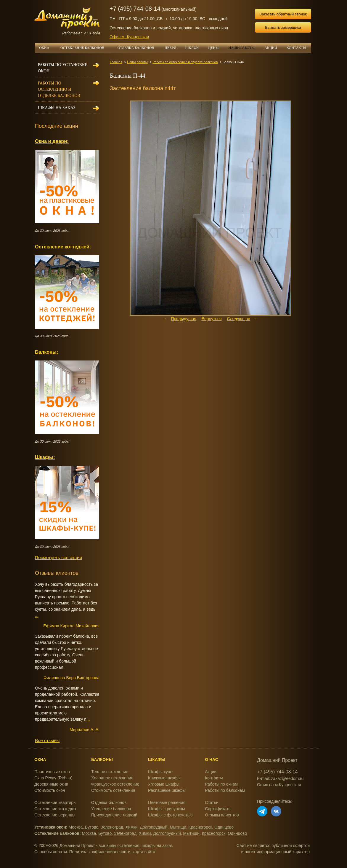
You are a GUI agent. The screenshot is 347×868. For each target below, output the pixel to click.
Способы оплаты (51, 852)
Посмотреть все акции (58, 557)
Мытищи (178, 827)
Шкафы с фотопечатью (170, 815)
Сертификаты (218, 809)
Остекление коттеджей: (63, 247)
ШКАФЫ (195, 48)
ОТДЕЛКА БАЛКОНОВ (139, 48)
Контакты (214, 778)
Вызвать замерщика (283, 27)
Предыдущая (184, 319)
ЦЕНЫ (216, 48)
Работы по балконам (225, 790)
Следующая (239, 319)
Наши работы (137, 62)
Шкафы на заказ (57, 108)
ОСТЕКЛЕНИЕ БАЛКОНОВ (86, 48)
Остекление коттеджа (55, 809)
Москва (76, 827)
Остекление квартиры (55, 802)
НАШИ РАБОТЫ (241, 48)
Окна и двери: (52, 141)
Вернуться (212, 319)
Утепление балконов (111, 809)
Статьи (212, 802)
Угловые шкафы (164, 784)
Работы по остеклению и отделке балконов (185, 62)
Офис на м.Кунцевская (279, 785)
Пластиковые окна (52, 772)
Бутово (92, 827)
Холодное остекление (112, 778)
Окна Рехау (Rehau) (53, 778)
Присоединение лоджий (114, 815)
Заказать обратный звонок (283, 14)
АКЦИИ (273, 48)
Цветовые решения (167, 802)
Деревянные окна (51, 784)
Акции (211, 772)
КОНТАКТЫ (296, 48)
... (37, 615)
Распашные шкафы (167, 790)
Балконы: (47, 352)
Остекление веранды (55, 815)
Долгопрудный (154, 827)
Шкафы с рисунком (166, 809)
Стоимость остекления (113, 790)
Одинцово (224, 827)
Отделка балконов (109, 802)
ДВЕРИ (173, 48)
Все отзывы (47, 740)
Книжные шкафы (164, 778)
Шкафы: (45, 457)
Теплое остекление (110, 772)
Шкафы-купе (160, 772)
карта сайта (144, 852)
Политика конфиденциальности (100, 852)
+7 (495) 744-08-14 (135, 9)
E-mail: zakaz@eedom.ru (280, 778)
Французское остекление (115, 784)
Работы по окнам (221, 784)
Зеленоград (112, 827)
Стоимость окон (50, 790)
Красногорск (200, 827)
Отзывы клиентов (222, 815)
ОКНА (46, 48)
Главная (116, 62)
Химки (132, 827)
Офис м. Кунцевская (129, 37)
